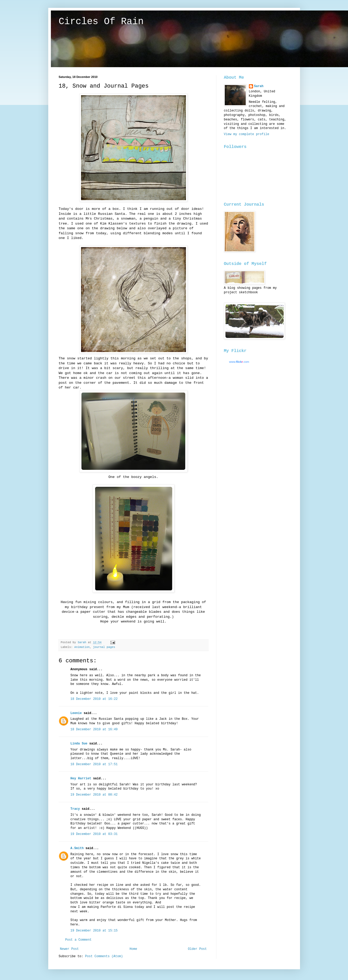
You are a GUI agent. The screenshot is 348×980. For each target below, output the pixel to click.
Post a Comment (79, 940)
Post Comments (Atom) (104, 956)
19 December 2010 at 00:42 (94, 795)
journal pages (104, 647)
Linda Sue (79, 744)
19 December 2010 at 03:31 (94, 834)
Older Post (197, 949)
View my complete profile (247, 134)
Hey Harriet (81, 779)
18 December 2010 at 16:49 (94, 729)
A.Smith (77, 848)
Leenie (76, 713)
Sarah (259, 86)
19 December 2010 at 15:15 (94, 931)
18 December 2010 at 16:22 (94, 699)
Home (133, 949)
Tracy (75, 809)
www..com (239, 362)
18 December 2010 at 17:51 (94, 764)
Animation (82, 647)
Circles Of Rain (101, 22)
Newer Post (69, 949)
